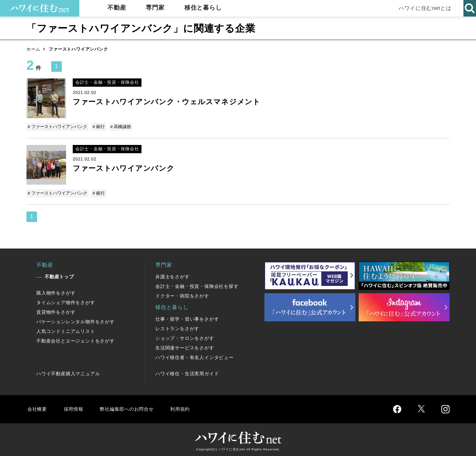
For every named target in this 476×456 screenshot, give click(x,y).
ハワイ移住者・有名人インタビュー (195, 356)
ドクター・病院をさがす (182, 295)
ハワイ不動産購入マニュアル (68, 372)
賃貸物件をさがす (56, 311)
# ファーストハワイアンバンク (58, 127)
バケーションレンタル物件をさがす (76, 320)
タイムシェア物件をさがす (66, 301)
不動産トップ (59, 275)
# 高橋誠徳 (120, 127)
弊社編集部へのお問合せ (131, 408)
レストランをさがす (177, 327)
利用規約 (188, 408)
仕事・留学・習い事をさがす (187, 318)
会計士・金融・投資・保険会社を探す (197, 285)
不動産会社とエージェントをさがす (76, 340)
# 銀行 (99, 127)
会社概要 (38, 408)
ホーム (33, 49)
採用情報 (75, 408)
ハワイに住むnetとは (423, 8)
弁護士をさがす (173, 275)
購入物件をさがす (56, 292)
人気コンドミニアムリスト (66, 330)
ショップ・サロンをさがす (185, 337)
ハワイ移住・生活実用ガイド (187, 372)
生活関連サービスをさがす (185, 346)
